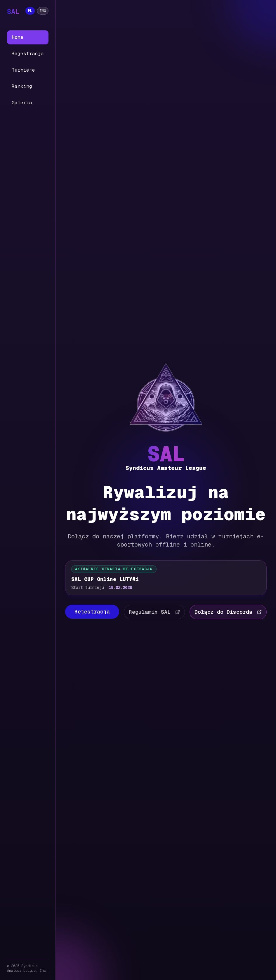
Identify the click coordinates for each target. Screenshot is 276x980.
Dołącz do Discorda (228, 612)
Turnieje (23, 70)
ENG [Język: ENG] (43, 11)
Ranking (22, 86)
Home (18, 37)
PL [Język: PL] (30, 11)
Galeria (22, 103)
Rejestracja (28, 54)
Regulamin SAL (154, 612)
